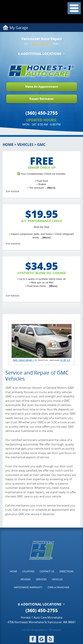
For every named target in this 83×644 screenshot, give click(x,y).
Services (41, 579)
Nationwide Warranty (28, 587)
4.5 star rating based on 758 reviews (42, 630)
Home (8, 145)
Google (42, 639)
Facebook (33, 639)
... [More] (50, 188)
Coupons (28, 571)
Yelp (50, 639)
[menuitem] (13, 571)
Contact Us (47, 571)
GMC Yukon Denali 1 (24, 360)
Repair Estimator (42, 99)
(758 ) (56, 44)
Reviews (26, 579)
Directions (67, 571)
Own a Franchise (58, 587)
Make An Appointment (42, 87)
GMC (41, 145)
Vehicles (25, 145)
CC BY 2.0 (65, 360)
